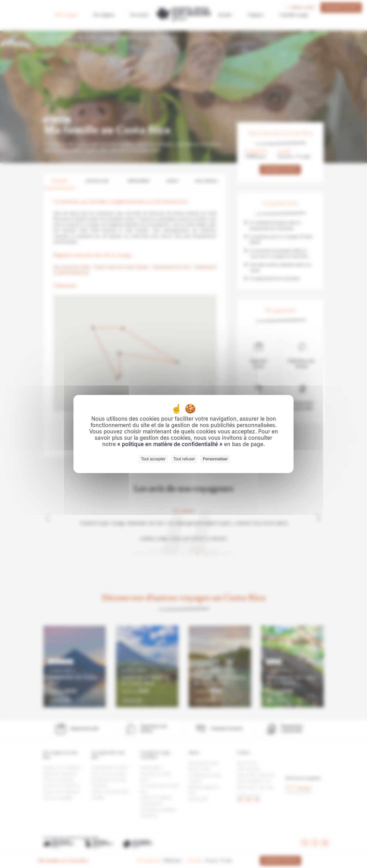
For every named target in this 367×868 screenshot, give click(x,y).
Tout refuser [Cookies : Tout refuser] (184, 459)
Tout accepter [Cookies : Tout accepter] (153, 459)
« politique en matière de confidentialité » (171, 444)
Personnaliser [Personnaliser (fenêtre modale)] (215, 459)
